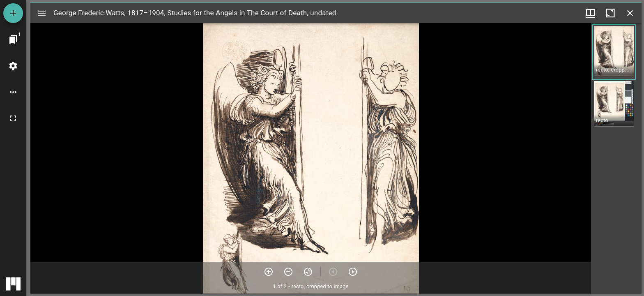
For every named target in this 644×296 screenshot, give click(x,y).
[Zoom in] (269, 272)
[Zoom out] (288, 272)
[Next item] (353, 272)
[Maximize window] (610, 13)
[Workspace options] (13, 92)
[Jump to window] (13, 39)
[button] (614, 52)
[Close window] (630, 13)
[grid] (616, 158)
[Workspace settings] (13, 66)
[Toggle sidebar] (42, 13)
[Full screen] (13, 118)
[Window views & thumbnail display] (591, 13)
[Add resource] (13, 13)
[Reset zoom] (308, 272)
